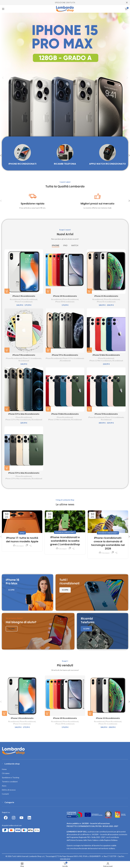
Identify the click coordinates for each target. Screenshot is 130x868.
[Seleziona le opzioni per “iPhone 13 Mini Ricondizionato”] (48, 409)
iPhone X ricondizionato (24, 302)
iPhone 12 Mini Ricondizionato (106, 355)
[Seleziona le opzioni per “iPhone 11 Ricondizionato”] (7, 350)
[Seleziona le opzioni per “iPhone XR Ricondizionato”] (48, 291)
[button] (3, 78)
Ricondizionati (15, 299)
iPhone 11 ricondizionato (32, 358)
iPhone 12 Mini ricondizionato (101, 361)
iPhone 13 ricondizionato (114, 417)
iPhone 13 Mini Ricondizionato (65, 414)
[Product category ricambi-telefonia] (65, 155)
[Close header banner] (127, 3)
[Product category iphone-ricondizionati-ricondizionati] (23, 155)
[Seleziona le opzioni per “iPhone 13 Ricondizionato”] (89, 409)
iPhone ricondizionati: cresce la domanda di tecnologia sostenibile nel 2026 (108, 543)
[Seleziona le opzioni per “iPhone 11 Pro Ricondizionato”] (48, 350)
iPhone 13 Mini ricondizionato (59, 420)
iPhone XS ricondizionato (106, 302)
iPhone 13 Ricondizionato (106, 414)
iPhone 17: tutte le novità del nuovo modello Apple (22, 540)
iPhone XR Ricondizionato (65, 296)
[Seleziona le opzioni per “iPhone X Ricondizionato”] (7, 291)
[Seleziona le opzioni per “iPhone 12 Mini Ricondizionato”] (89, 350)
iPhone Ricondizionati (29, 299)
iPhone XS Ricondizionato (106, 296)
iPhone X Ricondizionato (24, 296)
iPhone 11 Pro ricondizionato (73, 358)
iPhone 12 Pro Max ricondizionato (18, 420)
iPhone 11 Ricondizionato (24, 355)
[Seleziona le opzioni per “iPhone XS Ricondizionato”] (89, 291)
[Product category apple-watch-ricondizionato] (107, 155)
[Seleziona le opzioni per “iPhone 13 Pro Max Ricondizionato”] (7, 468)
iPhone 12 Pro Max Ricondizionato (24, 414)
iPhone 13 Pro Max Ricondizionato (24, 473)
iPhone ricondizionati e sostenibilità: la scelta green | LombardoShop (65, 541)
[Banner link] (27, 592)
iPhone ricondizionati (65, 532)
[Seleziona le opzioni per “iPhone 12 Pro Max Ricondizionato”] (7, 409)
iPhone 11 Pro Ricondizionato (65, 355)
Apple (22, 533)
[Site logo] (65, 9)
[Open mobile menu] (3, 9)
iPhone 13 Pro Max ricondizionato (18, 479)
